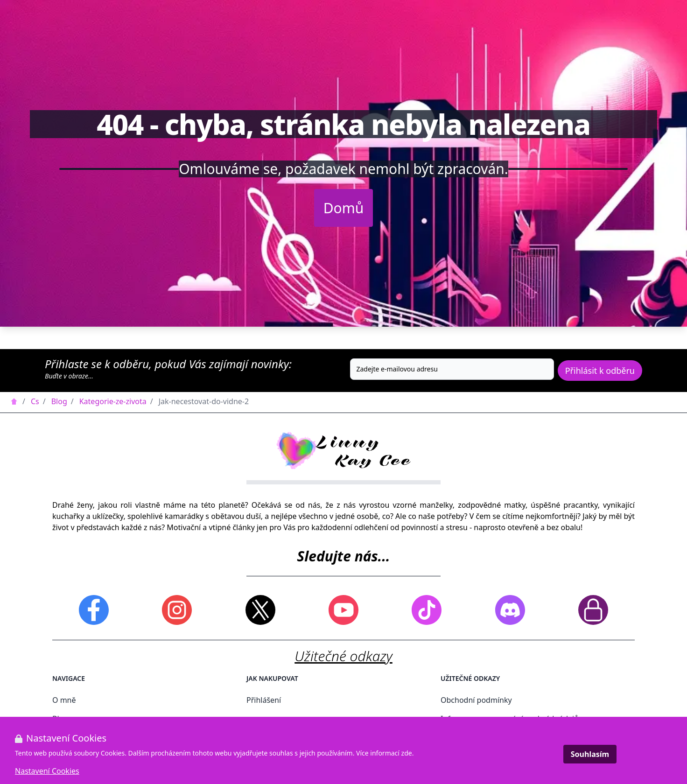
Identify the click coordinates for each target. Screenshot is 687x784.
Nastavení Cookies (47, 771)
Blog (59, 401)
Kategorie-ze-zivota (113, 401)
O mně (64, 700)
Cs (35, 401)
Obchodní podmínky (476, 700)
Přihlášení (264, 700)
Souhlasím (590, 754)
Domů (344, 208)
